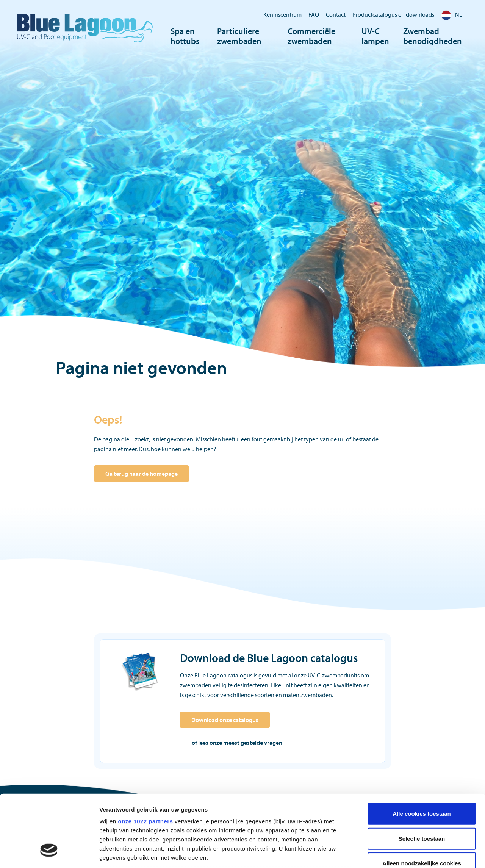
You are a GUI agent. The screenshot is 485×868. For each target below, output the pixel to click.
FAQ (314, 14)
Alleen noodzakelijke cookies (422, 802)
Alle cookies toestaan (422, 752)
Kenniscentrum (282, 14)
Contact (336, 14)
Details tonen (409, 853)
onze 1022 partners (145, 760)
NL (452, 14)
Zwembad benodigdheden (433, 36)
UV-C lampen (375, 36)
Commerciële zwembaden (311, 36)
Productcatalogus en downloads (393, 14)
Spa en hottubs (185, 36)
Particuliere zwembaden (239, 36)
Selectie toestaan (422, 777)
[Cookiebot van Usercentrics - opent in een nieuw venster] (49, 853)
